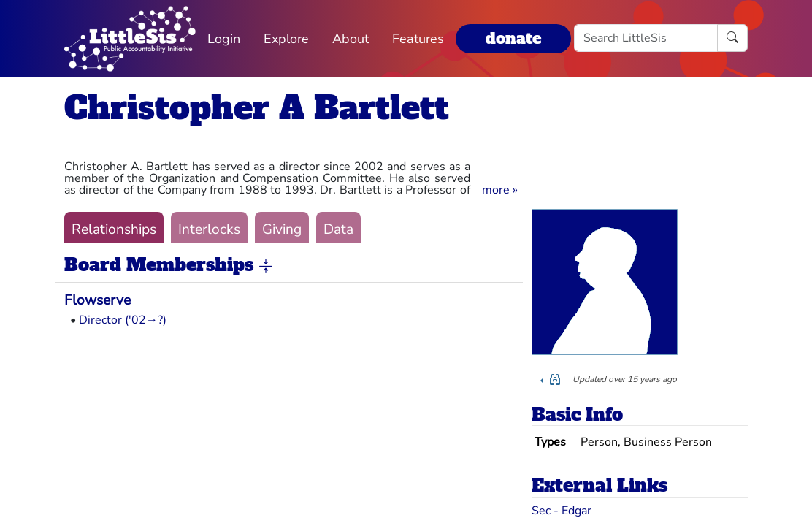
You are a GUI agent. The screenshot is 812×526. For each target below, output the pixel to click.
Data (338, 229)
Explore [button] (286, 39)
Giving (282, 229)
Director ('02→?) (123, 320)
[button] (500, 190)
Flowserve (97, 300)
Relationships (114, 229)
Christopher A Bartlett (257, 108)
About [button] (351, 39)
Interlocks (209, 229)
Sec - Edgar (562, 511)
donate (513, 38)
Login (224, 39)
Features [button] (418, 39)
